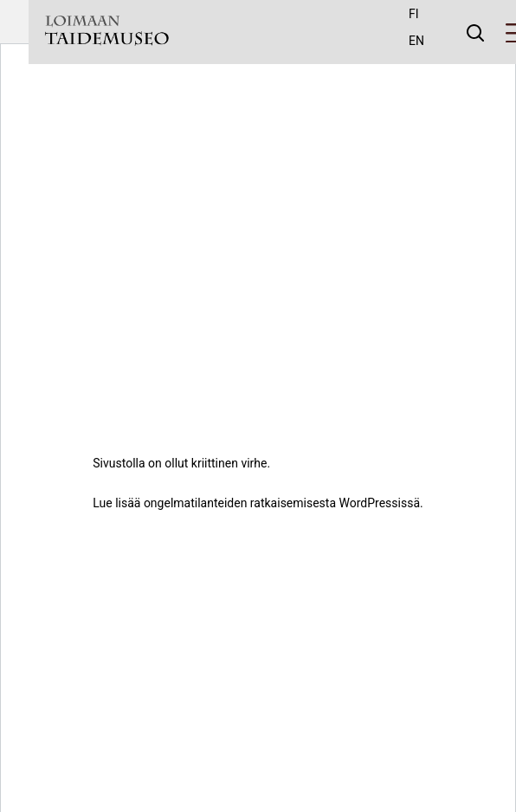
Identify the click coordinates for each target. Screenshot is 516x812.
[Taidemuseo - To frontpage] (106, 32)
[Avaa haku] (475, 32)
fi (414, 14)
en (416, 41)
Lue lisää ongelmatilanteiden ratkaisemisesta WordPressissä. (258, 503)
